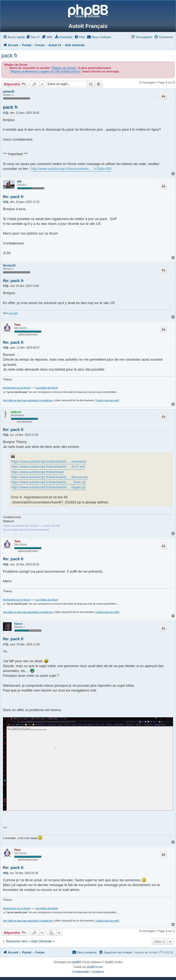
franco (18, 624)
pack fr (9, 56)
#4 (4, 348)
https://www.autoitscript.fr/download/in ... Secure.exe (50, 477)
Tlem (17, 325)
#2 (4, 202)
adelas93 (9, 92)
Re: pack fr (13, 197)
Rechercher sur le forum (17, 388)
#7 (4, 644)
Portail (27, 45)
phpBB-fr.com (95, 967)
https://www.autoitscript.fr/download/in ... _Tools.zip (49, 482)
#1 (4, 113)
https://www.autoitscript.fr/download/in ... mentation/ (49, 462)
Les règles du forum (47, 388)
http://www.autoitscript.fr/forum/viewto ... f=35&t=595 (71, 169)
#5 (4, 435)
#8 (4, 873)
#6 (4, 564)
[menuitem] (33, 37)
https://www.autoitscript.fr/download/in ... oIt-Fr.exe (48, 467)
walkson (16, 412)
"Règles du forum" (64, 68)
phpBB (76, 962)
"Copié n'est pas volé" (107, 400)
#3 (4, 286)
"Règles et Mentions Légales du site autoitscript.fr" (45, 71)
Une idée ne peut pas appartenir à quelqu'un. (28, 400)
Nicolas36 (9, 266)
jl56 (19, 182)
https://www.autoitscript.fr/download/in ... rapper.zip (48, 487)
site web (13, 313)
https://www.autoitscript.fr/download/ (38, 472)
